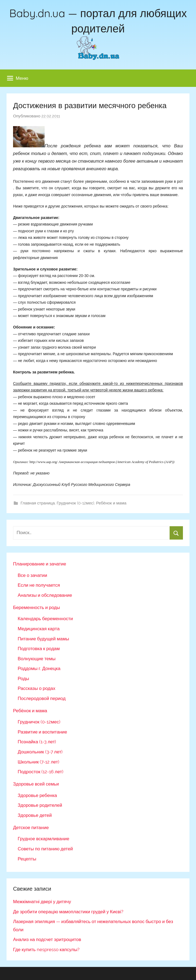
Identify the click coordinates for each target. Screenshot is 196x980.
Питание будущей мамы (43, 639)
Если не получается (39, 585)
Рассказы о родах (36, 688)
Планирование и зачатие (40, 564)
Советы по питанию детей (45, 849)
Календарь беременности (45, 619)
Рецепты (27, 859)
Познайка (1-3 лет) (37, 742)
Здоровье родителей (40, 805)
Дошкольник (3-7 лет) (40, 752)
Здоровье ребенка (37, 795)
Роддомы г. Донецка (39, 668)
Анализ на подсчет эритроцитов (47, 939)
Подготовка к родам (39, 649)
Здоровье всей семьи (36, 784)
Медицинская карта (39, 629)
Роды (23, 678)
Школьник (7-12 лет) (39, 762)
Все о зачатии (32, 575)
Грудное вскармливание (43, 839)
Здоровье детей (35, 815)
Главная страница (38, 503)
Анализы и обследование (45, 595)
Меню (18, 78)
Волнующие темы (37, 659)
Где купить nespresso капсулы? (46, 949)
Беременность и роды (36, 607)
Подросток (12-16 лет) (41, 772)
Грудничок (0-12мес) (75, 503)
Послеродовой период (42, 698)
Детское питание (31, 827)
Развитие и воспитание (42, 732)
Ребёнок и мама (111, 503)
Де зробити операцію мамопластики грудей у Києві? (68, 912)
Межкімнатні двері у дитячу (42, 902)
